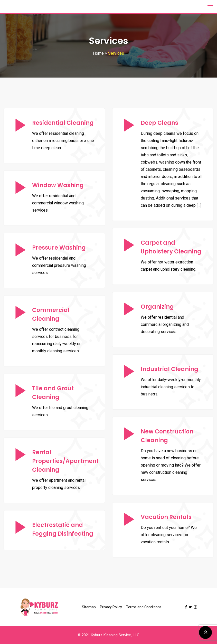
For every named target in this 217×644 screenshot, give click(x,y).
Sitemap (89, 607)
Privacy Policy (111, 607)
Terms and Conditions (144, 607)
